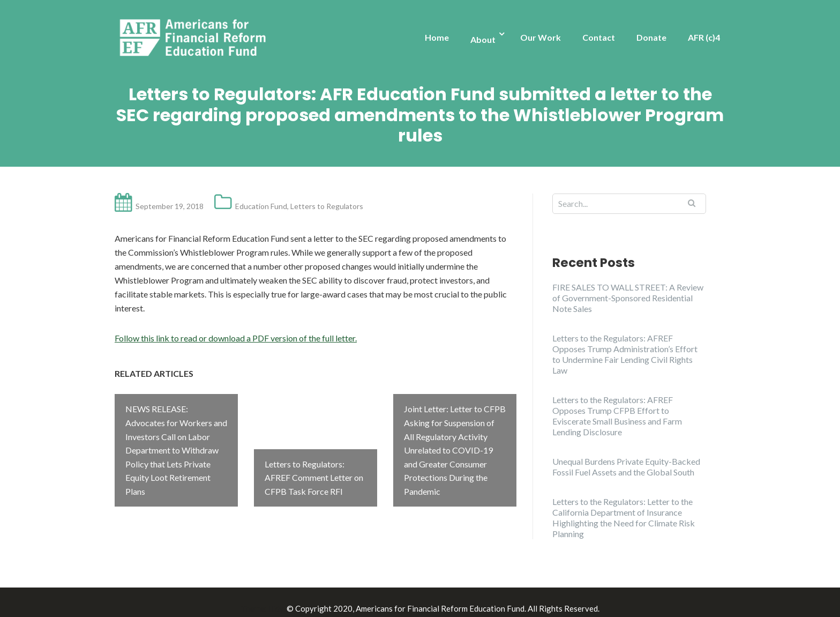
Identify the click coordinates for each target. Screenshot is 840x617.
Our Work (541, 37)
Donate (651, 37)
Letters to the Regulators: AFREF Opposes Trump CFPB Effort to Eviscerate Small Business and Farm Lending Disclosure (617, 416)
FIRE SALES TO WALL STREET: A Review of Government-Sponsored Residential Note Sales (628, 298)
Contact (599, 37)
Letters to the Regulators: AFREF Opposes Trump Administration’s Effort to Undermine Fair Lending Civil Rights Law (625, 354)
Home (437, 37)
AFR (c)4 (704, 37)
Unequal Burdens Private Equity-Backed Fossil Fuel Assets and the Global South (626, 467)
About (483, 39)
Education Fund (261, 206)
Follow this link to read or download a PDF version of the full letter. (236, 338)
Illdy (276, 596)
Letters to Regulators (327, 206)
